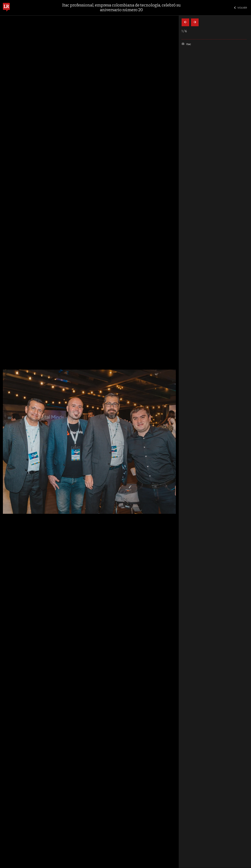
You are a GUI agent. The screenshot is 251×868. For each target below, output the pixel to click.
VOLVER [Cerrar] (241, 8)
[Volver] (185, 22)
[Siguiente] (195, 22)
